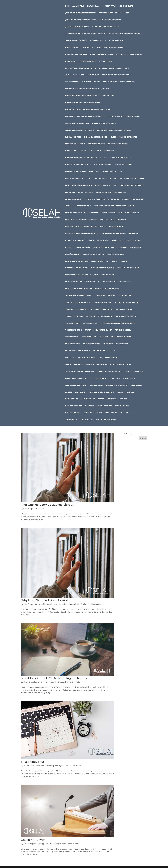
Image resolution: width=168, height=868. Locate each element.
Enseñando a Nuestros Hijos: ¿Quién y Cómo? (82, 172)
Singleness (89, 406)
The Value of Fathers (90, 323)
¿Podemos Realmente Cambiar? (77, 27)
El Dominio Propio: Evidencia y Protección (81, 158)
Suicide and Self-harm (114, 413)
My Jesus (69, 247)
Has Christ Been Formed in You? (132, 185)
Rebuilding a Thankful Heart (128, 268)
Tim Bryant (28, 844)
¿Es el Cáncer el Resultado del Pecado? (80, 13)
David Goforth (29, 766)
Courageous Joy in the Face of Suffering (124, 116)
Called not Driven (72, 82)
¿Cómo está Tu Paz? (109, 6)
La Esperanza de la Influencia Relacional (81, 220)
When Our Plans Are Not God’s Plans (79, 371)
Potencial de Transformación (77, 261)
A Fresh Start (70, 61)
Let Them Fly (133, 234)
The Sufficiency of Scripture (126, 316)
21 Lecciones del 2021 (98, 41)
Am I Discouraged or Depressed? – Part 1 (81, 68)
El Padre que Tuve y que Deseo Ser (78, 165)
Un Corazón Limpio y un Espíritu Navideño (115, 337)
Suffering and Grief (73, 413)
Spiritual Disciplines (104, 406)
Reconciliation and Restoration (93, 399)
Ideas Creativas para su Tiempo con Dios (111, 192)
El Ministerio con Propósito (120, 158)
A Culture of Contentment (131, 54)
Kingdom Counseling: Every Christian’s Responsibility (114, 206)
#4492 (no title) (78, 6)
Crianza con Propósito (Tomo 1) (77, 123)
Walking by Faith (87, 420)
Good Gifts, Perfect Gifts (134, 178)
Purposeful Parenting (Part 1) (77, 268)
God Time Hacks (116, 178)
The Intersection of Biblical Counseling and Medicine (112, 309)
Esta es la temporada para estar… (78, 178)
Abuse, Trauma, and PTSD (134, 371)
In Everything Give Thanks (95, 199)
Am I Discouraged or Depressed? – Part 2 (114, 68)
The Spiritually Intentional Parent (99, 316)
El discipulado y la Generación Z (101, 151)
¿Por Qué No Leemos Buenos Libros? (105, 27)
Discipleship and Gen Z (96, 144)
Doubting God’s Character (118, 144)
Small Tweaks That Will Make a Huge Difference (84, 289)
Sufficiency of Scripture (93, 413)
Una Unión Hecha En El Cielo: (104, 351)
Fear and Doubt (129, 378)
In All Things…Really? (74, 199)
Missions (120, 392)
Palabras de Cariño (82, 247)
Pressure (123, 261)
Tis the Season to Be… (123, 330)
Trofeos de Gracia (72, 337)
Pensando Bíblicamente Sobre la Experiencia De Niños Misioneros (117, 247)
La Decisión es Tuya (108, 213)
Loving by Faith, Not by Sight (98, 240)
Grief (115, 185)
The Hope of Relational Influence (127, 302)
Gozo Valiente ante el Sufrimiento (79, 185)
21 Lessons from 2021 (117, 41)
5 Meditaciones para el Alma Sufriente (80, 47)
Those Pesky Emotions (74, 330)
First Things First (100, 178)
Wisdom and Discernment (106, 420)
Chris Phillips (28, 509)
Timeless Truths (71, 420)
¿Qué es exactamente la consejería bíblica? (126, 34)
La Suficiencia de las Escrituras (113, 234)
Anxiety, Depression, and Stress (101, 378)
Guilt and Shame (96, 385)
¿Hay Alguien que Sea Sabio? (110, 20)
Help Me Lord (70, 192)
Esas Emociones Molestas (112, 172)
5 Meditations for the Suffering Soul (112, 47)
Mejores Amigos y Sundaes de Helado (126, 240)
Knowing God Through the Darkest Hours (82, 213)
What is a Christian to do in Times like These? (114, 365)
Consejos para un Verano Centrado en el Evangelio (85, 116)
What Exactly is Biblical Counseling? (80, 365)
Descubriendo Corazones (75, 144)
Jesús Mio (69, 206)
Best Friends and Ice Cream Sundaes (116, 75)
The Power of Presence (74, 316)
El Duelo (103, 158)
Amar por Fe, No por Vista (75, 75)
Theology (129, 413)
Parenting (130, 392)
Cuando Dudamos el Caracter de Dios (80, 130)
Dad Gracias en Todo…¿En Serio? (96, 137)
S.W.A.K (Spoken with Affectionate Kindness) (82, 282)
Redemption (112, 399)
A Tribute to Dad (106, 61)
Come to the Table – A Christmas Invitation (119, 82)
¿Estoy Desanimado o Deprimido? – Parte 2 (81, 20)
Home (67, 6)
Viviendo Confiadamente (108, 358)
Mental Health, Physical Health (102, 392)
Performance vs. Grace (115, 254)
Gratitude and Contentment (76, 385)
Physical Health (72, 399)
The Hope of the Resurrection (77, 309)
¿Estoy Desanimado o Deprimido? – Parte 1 (114, 13)
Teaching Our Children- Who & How (79, 296)
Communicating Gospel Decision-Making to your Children (87, 89)
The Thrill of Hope (72, 323)
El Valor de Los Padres (124, 165)
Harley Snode (29, 682)
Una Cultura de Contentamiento (78, 351)
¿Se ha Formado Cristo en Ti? (76, 41)
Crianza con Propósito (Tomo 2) (104, 123)
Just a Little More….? (83, 206)
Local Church (136, 385)
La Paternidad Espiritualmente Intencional (82, 234)
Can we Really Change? (91, 82)
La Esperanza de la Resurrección (113, 220)
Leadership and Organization (117, 385)
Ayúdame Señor (93, 75)
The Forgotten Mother (102, 302)
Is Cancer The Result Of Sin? (133, 199)
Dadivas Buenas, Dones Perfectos (124, 137)
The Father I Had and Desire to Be (78, 302)
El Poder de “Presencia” (103, 165)
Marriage (69, 392)
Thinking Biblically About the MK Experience (118, 323)
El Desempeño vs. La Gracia (76, 151)
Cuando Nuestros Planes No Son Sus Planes (114, 130)
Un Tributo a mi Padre (91, 344)
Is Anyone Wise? (113, 199)
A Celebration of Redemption (76, 54)
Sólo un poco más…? (113, 289)
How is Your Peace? (86, 192)
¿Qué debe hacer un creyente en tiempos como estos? (86, 34)
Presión (114, 261)
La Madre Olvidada (116, 227)
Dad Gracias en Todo (73, 137)
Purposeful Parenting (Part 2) (102, 268)
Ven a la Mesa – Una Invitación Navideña (80, 358)
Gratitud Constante (102, 185)
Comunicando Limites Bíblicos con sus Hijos (82, 96)
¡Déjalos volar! (93, 6)
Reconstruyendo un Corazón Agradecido (82, 275)
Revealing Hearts (107, 275)
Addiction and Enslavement (76, 378)
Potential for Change (100, 261)
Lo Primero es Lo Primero (75, 240)
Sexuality (124, 399)
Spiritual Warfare (122, 406)
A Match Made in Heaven (87, 61)
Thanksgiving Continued (105, 296)
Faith (118, 378)
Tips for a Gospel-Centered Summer (98, 330)
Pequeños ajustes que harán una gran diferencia (85, 254)
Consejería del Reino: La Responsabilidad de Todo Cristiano (88, 109)
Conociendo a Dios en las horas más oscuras (83, 103)
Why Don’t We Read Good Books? (109, 371)
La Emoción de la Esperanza (129, 213)
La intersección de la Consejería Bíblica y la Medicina (86, 227)
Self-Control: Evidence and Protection (117, 282)
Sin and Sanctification (74, 406)
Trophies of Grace (89, 337)
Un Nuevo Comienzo (73, 344)
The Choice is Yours (125, 296)
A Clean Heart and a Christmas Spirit (104, 54)
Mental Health (81, 392)
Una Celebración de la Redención (115, 344)
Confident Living (108, 96)
